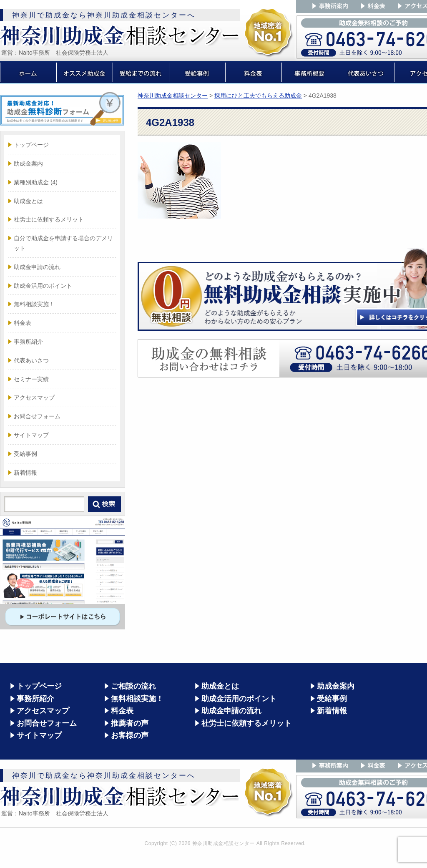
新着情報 (25, 473)
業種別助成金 (36, 182)
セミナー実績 (31, 379)
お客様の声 (130, 735)
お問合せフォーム (37, 416)
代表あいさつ (31, 360)
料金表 (23, 323)
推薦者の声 (130, 723)
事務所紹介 (28, 342)
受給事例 (25, 454)
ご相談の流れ (133, 686)
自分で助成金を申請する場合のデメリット (63, 243)
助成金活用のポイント (43, 286)
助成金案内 (28, 164)
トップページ (31, 145)
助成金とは (28, 201)
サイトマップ (31, 435)
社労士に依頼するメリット (49, 219)
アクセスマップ (34, 398)
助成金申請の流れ (37, 267)
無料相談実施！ (34, 304)
